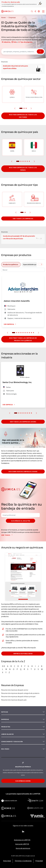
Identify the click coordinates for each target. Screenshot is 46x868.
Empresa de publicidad (23, 654)
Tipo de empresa (26, 42)
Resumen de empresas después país (14, 700)
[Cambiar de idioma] (39, 11)
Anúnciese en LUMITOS (22, 840)
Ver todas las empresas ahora (23, 422)
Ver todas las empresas (23, 219)
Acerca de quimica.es (23, 848)
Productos (6, 727)
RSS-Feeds (5, 749)
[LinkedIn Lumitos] (23, 832)
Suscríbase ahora (23, 781)
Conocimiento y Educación (12, 742)
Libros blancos (7, 734)
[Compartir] (35, 11)
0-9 (3, 666)
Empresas (5, 719)
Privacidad (39, 861)
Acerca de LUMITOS (22, 844)
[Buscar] (32, 11)
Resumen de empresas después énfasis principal (18, 696)
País (15, 42)
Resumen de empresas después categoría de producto (20, 693)
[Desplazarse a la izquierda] (39, 264)
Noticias (5, 712)
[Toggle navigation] (43, 12)
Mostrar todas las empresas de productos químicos (23, 339)
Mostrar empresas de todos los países (23, 169)
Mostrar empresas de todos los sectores (23, 116)
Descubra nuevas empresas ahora (23, 471)
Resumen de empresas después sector (15, 690)
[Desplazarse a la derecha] (42, 264)
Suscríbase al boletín (20, 521)
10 (33, 333)
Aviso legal (7, 861)
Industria (7, 42)
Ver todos (7, 535)
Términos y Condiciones (23, 861)
